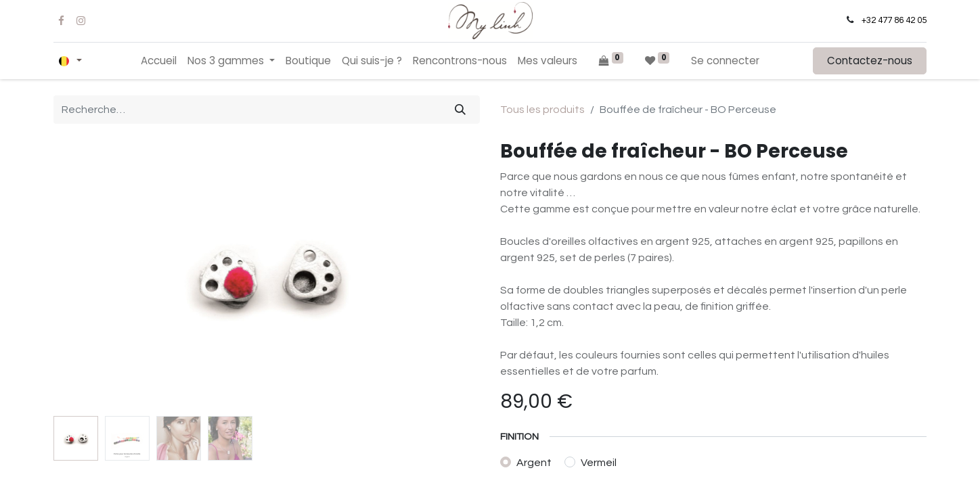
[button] (709, 300)
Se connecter (725, 61)
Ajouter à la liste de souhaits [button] (583, 337)
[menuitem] (159, 61)
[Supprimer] (517, 300)
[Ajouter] (587, 300)
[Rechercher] (460, 110)
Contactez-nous (870, 61)
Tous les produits (542, 110)
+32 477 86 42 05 (894, 20)
